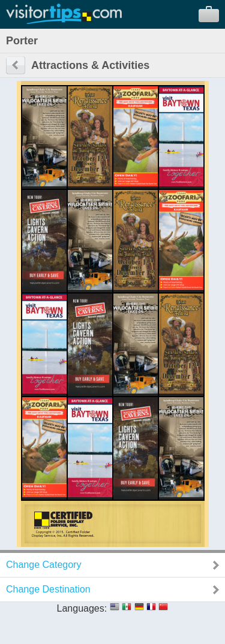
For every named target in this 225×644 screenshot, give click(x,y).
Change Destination (48, 589)
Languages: (82, 608)
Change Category (43, 565)
